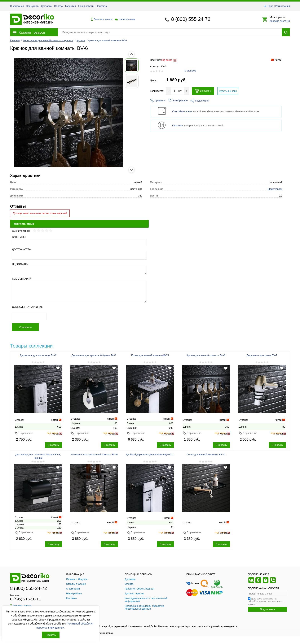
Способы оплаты (182, 111)
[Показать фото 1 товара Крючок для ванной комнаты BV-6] (19, 65)
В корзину (203, 91)
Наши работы (86, 6)
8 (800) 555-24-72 (29, 588)
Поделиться (200, 101)
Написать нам (125, 19)
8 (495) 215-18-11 (25, 599)
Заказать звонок (101, 19)
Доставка (46, 6)
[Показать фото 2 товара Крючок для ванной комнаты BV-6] (19, 81)
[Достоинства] (79, 255)
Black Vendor (275, 189)
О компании (17, 6)
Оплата (58, 6)
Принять (51, 635)
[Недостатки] (79, 270)
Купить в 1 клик (228, 91)
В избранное (178, 100)
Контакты (102, 6)
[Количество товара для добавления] (174, 91)
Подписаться (267, 609)
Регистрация (283, 6)
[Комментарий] (79, 292)
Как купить (32, 6)
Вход (270, 6)
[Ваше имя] (79, 242)
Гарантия (71, 6)
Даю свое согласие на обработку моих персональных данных (266, 601)
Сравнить (158, 100)
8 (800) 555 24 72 (191, 19)
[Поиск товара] (170, 32)
